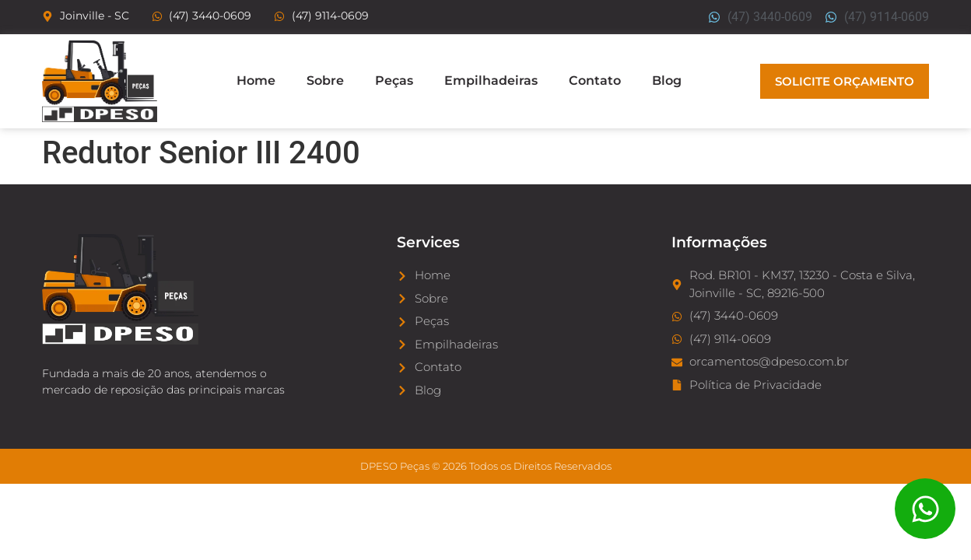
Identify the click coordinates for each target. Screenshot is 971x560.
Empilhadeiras (491, 80)
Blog (667, 80)
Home (256, 80)
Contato (595, 80)
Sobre (325, 80)
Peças (394, 80)
